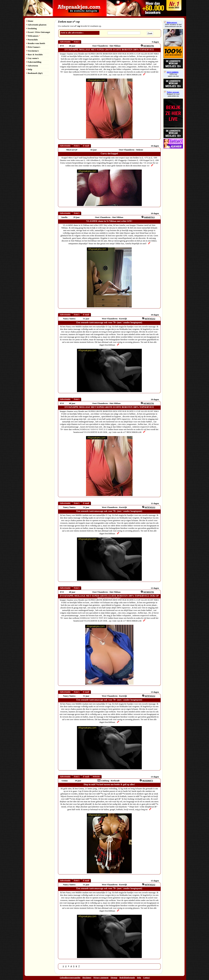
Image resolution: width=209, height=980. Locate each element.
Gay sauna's (33, 58)
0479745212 (150, 319)
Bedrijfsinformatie (127, 978)
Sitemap (114, 978)
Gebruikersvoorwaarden (70, 978)
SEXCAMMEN (171, 72)
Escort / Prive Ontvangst (38, 32)
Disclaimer (87, 978)
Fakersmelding (34, 62)
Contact (146, 978)
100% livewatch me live (173, 75)
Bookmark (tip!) (34, 73)
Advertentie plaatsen (36, 25)
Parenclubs (32, 40)
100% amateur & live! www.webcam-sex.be (173, 25)
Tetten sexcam (172, 92)
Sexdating (32, 28)
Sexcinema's (33, 51)
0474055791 (149, 46)
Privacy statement (101, 978)
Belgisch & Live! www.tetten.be (173, 95)
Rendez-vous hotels (36, 43)
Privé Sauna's (33, 47)
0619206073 (148, 781)
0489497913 (149, 217)
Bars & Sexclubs (35, 54)
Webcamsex (33, 36)
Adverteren (32, 66)
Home (30, 21)
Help (29, 69)
